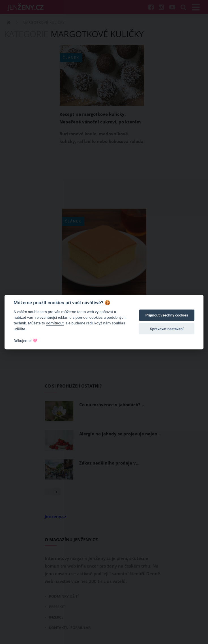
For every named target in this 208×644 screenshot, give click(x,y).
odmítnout (55, 323)
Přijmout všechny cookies (167, 315)
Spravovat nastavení (167, 329)
